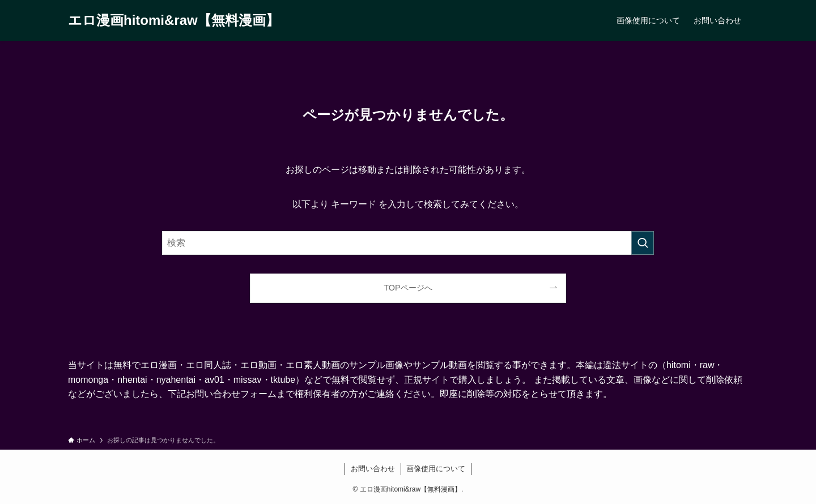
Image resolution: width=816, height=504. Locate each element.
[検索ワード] (408, 243)
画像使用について (436, 469)
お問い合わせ (373, 469)
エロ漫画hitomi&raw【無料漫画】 (174, 20)
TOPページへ (408, 288)
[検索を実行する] (643, 243)
